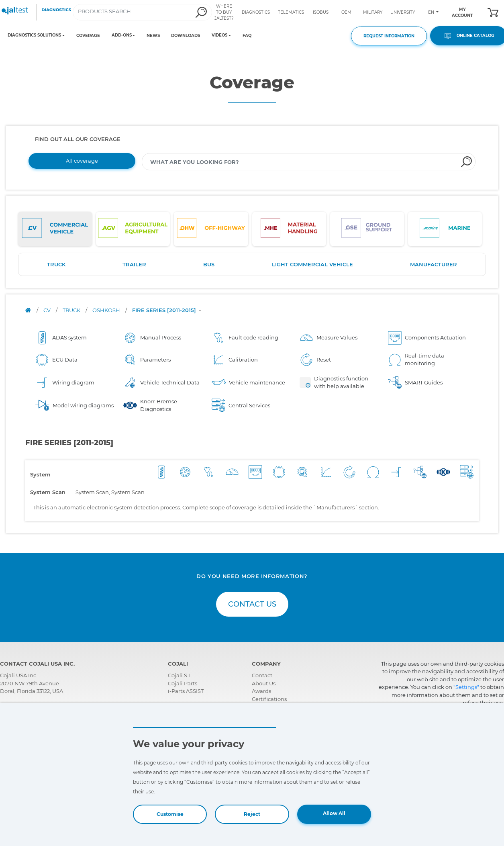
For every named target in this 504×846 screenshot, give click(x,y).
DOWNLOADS (186, 36)
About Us (264, 683)
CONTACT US (252, 604)
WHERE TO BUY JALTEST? (224, 12)
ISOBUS (321, 12)
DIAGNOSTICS (256, 12)
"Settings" (466, 687)
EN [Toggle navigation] (432, 12)
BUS (209, 264)
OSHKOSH (107, 310)
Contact (262, 675)
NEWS (153, 36)
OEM (346, 12)
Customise (170, 814)
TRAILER (134, 264)
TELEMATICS (291, 12)
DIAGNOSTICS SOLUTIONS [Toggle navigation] (34, 35)
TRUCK (56, 264)
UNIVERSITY (403, 12)
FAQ (247, 36)
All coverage (82, 161)
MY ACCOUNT (462, 12)
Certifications (269, 699)
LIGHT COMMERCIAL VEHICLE (312, 264)
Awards (261, 691)
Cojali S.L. (180, 675)
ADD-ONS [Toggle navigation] (122, 35)
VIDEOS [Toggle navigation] (219, 35)
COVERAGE (88, 36)
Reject (252, 814)
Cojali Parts (183, 683)
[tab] (55, 229)
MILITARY (373, 12)
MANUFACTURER (434, 264)
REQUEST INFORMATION (389, 36)
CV (48, 310)
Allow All (334, 813)
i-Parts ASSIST (186, 691)
